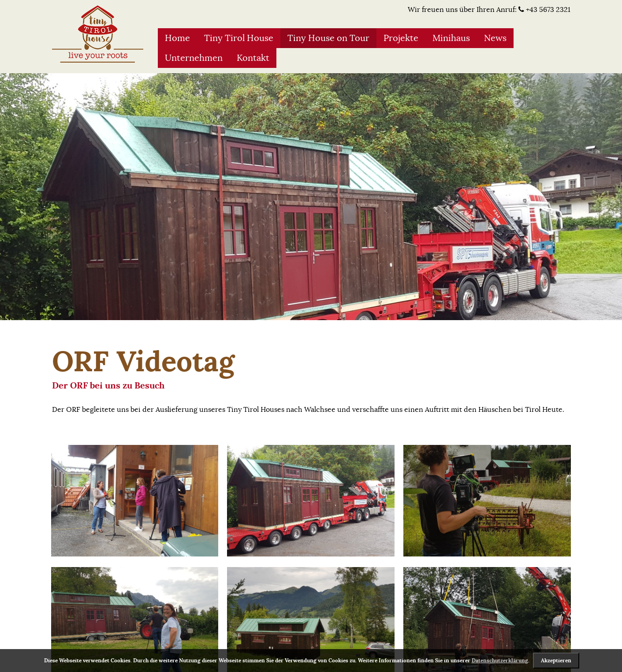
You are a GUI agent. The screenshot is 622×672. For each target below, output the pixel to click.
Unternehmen (194, 58)
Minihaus (451, 38)
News (495, 38)
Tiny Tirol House (239, 38)
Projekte (401, 38)
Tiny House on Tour (328, 38)
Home (177, 38)
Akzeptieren (556, 661)
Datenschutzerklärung (500, 661)
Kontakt (253, 58)
